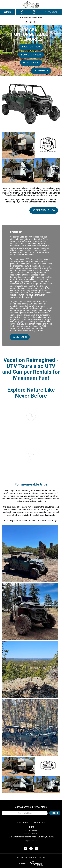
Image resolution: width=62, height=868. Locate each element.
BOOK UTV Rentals (31, 55)
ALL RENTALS (41, 71)
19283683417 (31, 841)
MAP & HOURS (51, 12)
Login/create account (31, 17)
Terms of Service (38, 822)
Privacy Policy (22, 822)
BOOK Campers (31, 63)
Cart (34, 12)
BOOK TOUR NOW (31, 47)
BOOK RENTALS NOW (44, 210)
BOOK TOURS (20, 337)
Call (22, 12)
